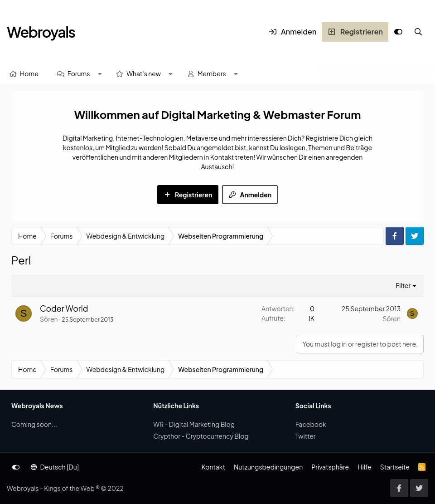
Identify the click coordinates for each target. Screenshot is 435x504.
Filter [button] (403, 285)
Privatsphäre (330, 467)
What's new (144, 73)
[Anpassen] (398, 32)
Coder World (64, 308)
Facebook (311, 424)
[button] (100, 74)
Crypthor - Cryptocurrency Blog (201, 436)
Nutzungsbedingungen (268, 467)
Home (29, 73)
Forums (79, 73)
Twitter (306, 436)
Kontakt (213, 467)
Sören (49, 319)
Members (212, 73)
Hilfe (364, 467)
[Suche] (418, 32)
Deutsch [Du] (55, 467)
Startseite (395, 467)
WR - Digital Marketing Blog (194, 424)
